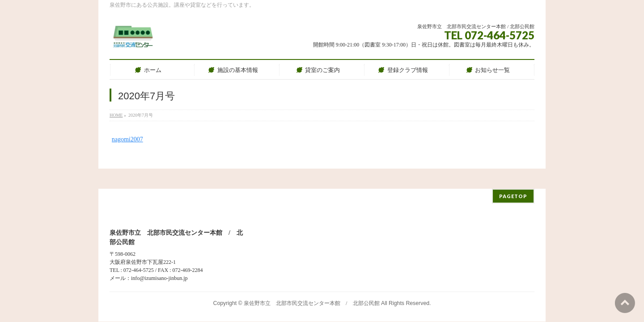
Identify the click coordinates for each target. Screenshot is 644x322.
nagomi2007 (127, 139)
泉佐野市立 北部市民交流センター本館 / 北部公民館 (311, 283)
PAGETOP (513, 176)
